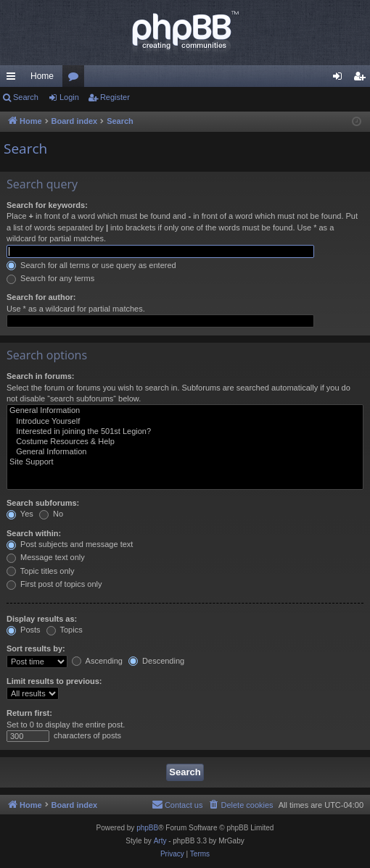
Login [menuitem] (341, 79)
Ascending (97, 661)
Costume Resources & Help (185, 442)
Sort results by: (36, 648)
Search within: (34, 533)
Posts (24, 630)
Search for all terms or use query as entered (91, 265)
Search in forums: (41, 376)
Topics (65, 630)
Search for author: (41, 297)
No (51, 514)
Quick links (14, 79)
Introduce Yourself (185, 422)
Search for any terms (50, 278)
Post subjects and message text (70, 544)
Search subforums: (43, 503)
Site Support (185, 462)
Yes (20, 514)
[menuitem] (240, 805)
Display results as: (42, 619)
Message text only (46, 557)
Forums (76, 79)
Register (115, 97)
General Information (185, 411)
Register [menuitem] (362, 79)
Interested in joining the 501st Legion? (185, 432)
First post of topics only (54, 584)
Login (69, 97)
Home (42, 76)
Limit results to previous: (54, 681)
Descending (156, 661)
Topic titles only (40, 571)
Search (26, 97)
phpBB (147, 828)
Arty (160, 841)
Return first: (29, 713)
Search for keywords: (47, 205)
